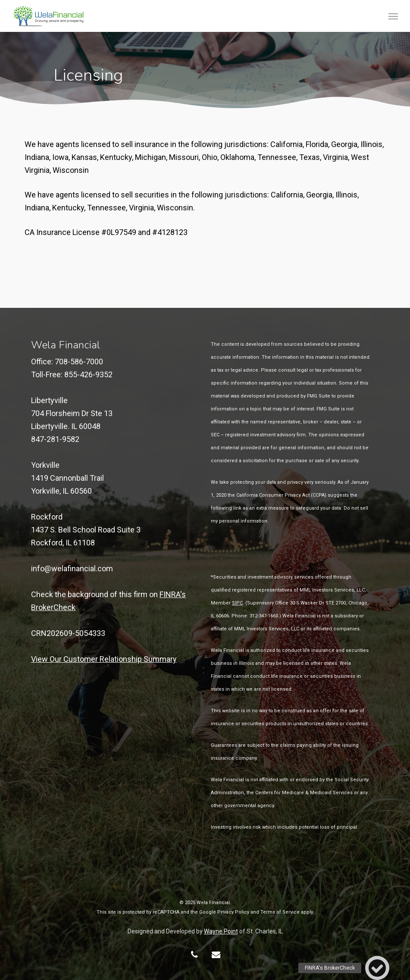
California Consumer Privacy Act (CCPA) (281, 495)
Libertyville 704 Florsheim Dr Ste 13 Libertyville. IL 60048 (72, 413)
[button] (393, 16)
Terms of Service (280, 912)
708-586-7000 (79, 362)
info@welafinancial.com (72, 568)
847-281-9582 (55, 439)
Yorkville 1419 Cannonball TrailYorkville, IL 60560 (67, 478)
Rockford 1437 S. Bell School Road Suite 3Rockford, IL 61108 (86, 530)
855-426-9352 (88, 374)
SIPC (237, 603)
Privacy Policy (233, 912)
